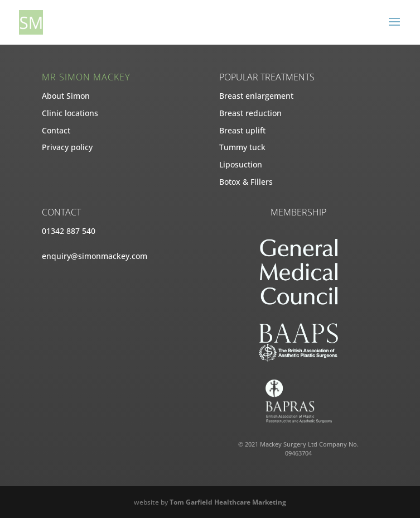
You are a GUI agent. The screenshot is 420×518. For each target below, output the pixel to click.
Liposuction (241, 164)
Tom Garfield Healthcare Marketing (228, 502)
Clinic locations (70, 113)
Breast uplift (242, 130)
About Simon (66, 96)
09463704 (298, 453)
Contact (56, 130)
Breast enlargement (256, 96)
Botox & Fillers (246, 182)
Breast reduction (250, 113)
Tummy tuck (242, 147)
